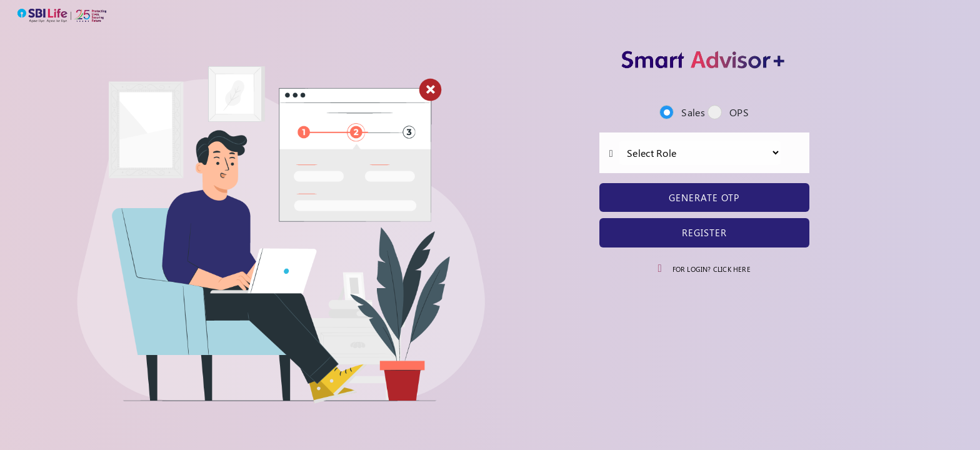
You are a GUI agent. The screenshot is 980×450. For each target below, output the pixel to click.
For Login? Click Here (710, 269)
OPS (728, 112)
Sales (682, 112)
